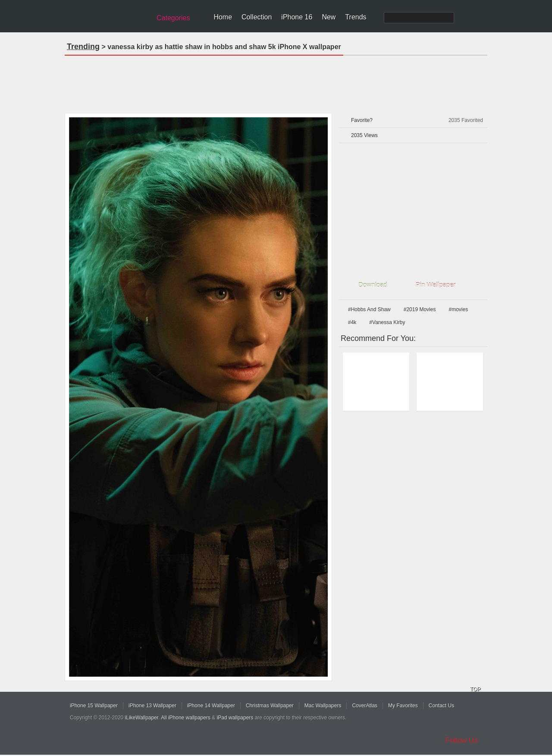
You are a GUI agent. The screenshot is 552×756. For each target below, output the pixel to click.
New (329, 17)
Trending (83, 47)
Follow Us (462, 740)
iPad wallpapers (235, 718)
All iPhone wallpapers (186, 718)
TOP (475, 689)
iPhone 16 (297, 17)
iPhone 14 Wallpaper (211, 706)
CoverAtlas (365, 706)
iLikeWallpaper (142, 718)
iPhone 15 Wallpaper (94, 706)
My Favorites (403, 706)
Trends (356, 17)
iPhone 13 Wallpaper (152, 706)
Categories (173, 18)
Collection (257, 17)
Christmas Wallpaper (270, 706)
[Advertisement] (276, 81)
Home (223, 17)
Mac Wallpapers (323, 706)
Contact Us (441, 706)
